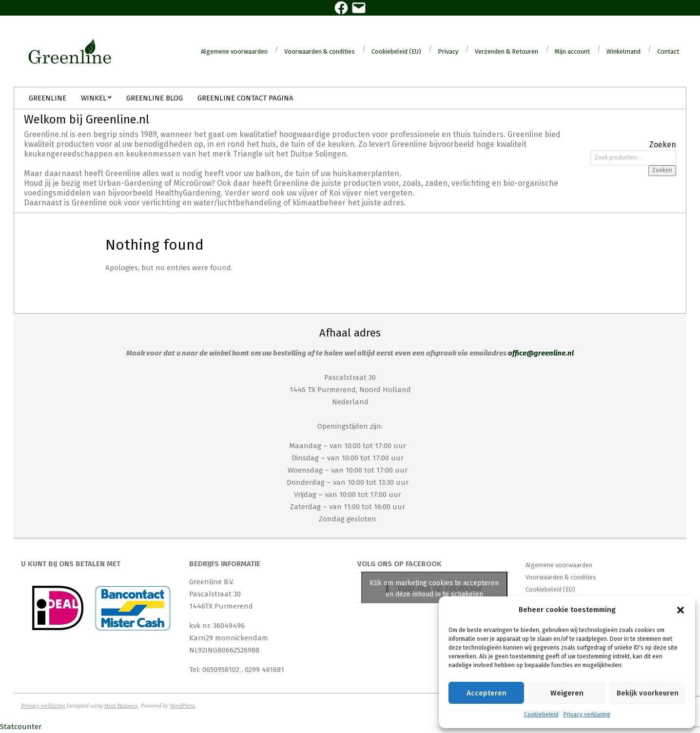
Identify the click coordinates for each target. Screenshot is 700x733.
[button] (681, 610)
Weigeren (567, 693)
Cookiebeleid (541, 714)
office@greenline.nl (541, 353)
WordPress (182, 706)
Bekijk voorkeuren (648, 693)
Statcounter (21, 727)
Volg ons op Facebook (399, 564)
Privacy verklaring (587, 714)
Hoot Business (121, 706)
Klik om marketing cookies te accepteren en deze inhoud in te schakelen (434, 589)
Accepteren (486, 693)
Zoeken (662, 170)
